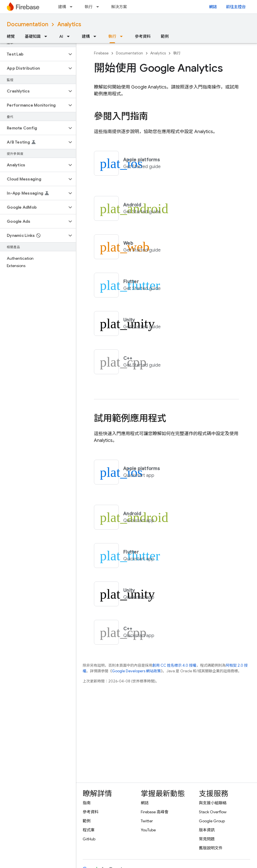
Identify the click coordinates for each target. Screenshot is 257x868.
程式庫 (89, 830)
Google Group (212, 821)
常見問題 (207, 839)
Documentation (28, 24)
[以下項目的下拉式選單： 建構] (73, 7)
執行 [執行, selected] (112, 36)
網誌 (213, 7)
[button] (33, 54)
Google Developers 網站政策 (136, 671)
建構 (62, 7)
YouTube (148, 830)
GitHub (89, 839)
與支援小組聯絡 (213, 803)
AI (61, 36)
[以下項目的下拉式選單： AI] (70, 36)
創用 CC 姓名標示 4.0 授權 (174, 665)
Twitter (147, 821)
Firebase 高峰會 (155, 812)
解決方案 (119, 7)
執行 (89, 7)
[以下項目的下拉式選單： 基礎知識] (47, 36)
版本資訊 (207, 830)
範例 (165, 36)
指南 (87, 803)
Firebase (101, 53)
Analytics (69, 24)
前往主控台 (236, 7)
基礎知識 (33, 36)
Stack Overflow (213, 812)
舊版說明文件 (211, 848)
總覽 (11, 36)
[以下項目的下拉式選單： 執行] (99, 7)
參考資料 (143, 36)
